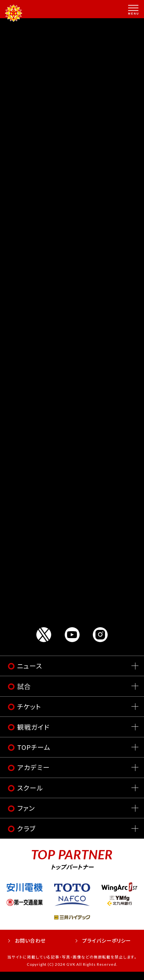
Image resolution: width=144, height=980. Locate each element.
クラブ (26, 837)
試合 (24, 694)
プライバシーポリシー (107, 949)
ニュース (30, 674)
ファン (26, 817)
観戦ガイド (33, 735)
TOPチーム (34, 756)
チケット (29, 715)
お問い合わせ (30, 949)
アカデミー (34, 776)
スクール (30, 796)
